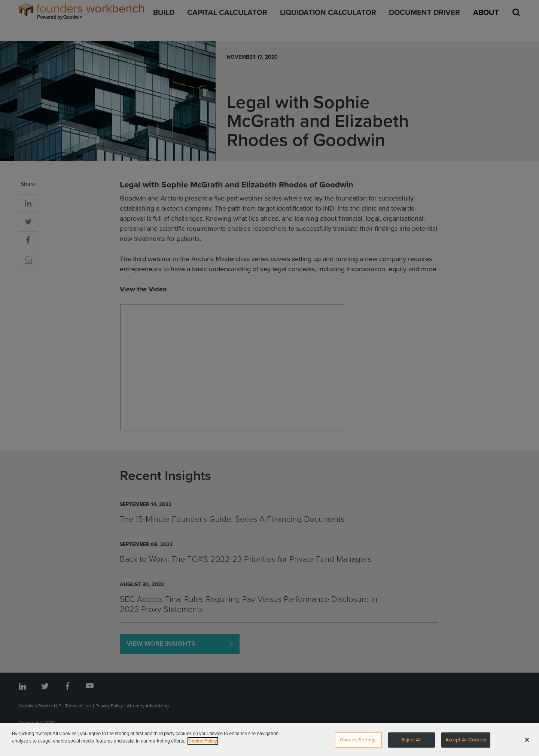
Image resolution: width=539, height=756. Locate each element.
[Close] (527, 742)
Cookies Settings (358, 742)
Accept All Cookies (466, 742)
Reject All (411, 742)
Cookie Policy (203, 743)
